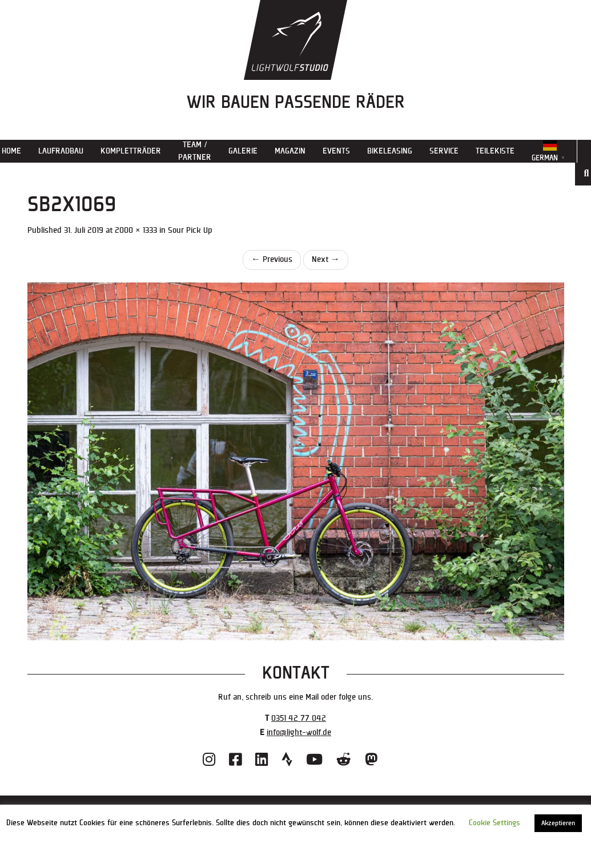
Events (336, 151)
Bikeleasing (390, 151)
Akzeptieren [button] (558, 823)
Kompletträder (131, 151)
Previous (272, 259)
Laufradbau (61, 151)
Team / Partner (195, 151)
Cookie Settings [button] (494, 823)
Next (326, 259)
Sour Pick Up (190, 230)
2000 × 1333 (136, 230)
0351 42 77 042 (299, 718)
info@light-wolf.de (299, 732)
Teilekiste (495, 151)
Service (444, 151)
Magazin (290, 151)
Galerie (243, 151)
